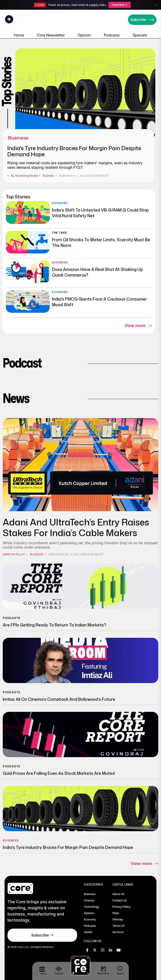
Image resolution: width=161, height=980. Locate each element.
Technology (91, 907)
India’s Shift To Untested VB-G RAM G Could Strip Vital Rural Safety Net (100, 213)
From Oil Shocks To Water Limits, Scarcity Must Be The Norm (101, 242)
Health (88, 932)
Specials (140, 35)
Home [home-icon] (19, 35)
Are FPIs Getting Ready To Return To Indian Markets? (54, 625)
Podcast (22, 363)
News (16, 398)
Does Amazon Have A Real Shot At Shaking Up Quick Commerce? (97, 272)
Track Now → (120, 5)
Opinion (84, 35)
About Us (118, 894)
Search (121, 970)
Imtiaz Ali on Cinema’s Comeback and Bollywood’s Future (59, 699)
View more (138, 326)
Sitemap (118, 919)
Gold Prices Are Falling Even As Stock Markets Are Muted (59, 773)
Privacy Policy (122, 907)
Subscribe (142, 20)
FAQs (116, 913)
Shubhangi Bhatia (26, 176)
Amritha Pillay (14, 554)
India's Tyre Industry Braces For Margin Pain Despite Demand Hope (74, 151)
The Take (60, 233)
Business (48, 176)
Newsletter (103, 970)
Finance (89, 900)
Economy (60, 203)
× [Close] (156, 5)
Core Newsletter (51, 35)
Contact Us (120, 900)
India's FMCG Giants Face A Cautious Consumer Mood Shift (99, 302)
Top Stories (18, 197)
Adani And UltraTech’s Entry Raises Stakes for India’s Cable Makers (76, 527)
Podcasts (112, 35)
